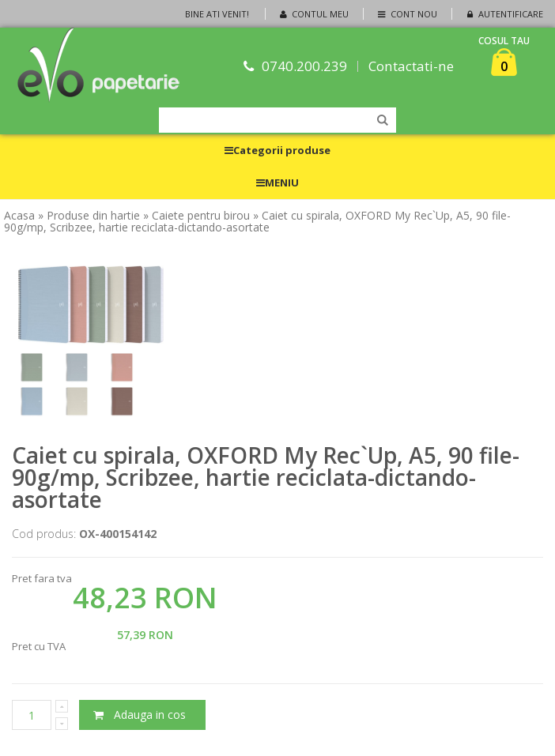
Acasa (19, 215)
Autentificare (504, 14)
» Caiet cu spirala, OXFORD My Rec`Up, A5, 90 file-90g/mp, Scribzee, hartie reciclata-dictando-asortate (257, 221)
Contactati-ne (412, 66)
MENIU (277, 182)
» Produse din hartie (89, 215)
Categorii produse (277, 150)
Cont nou (406, 14)
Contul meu (313, 14)
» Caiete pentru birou (196, 215)
